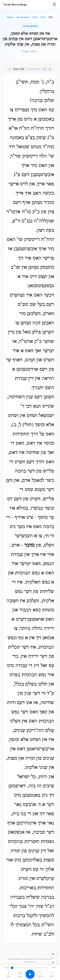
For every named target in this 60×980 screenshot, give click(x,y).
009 (43, 17)
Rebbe (10, 17)
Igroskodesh (23, 17)
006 (35, 17)
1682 (51, 17)
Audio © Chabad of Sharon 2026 (23, 959)
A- (53, 962)
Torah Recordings (15, 5)
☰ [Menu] (54, 4)
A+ (53, 954)
